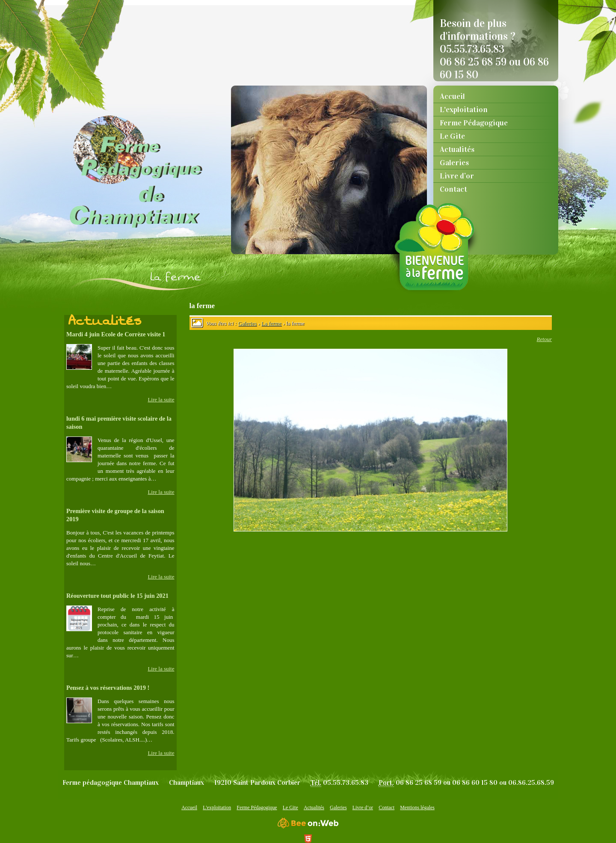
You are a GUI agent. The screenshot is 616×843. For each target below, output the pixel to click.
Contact (453, 189)
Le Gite (452, 136)
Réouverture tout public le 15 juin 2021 (117, 596)
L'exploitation (464, 110)
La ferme (271, 323)
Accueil (452, 96)
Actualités (457, 149)
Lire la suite (161, 399)
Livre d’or (457, 176)
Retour (544, 339)
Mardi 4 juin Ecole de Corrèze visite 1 (116, 334)
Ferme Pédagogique (474, 123)
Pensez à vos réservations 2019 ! (108, 688)
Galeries (454, 163)
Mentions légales (417, 807)
